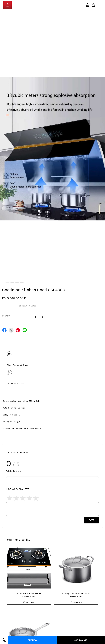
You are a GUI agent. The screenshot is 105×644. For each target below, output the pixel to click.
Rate (91, 520)
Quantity (6, 316)
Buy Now (32, 640)
